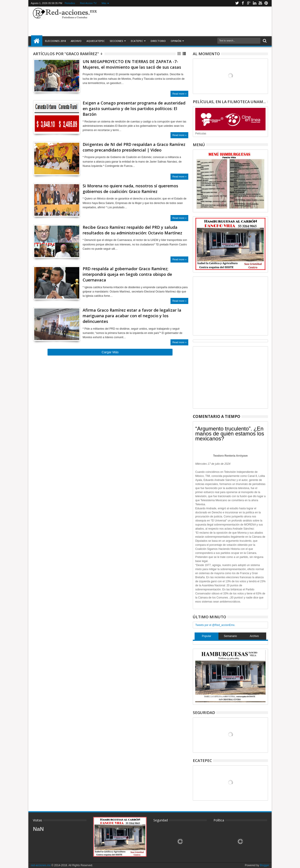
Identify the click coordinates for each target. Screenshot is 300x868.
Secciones (116, 41)
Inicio (37, 41)
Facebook (243, 3)
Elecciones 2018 (55, 41)
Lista (185, 54)
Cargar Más (110, 352)
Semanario (230, 636)
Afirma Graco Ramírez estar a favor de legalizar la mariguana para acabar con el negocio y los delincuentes (132, 316)
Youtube (260, 3)
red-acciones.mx (41, 865)
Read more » (179, 94)
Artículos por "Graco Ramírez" (66, 54)
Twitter (237, 3)
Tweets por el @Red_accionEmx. (215, 625)
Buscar (264, 41)
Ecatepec (137, 41)
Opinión (176, 41)
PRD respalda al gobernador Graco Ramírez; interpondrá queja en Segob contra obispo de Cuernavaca (127, 274)
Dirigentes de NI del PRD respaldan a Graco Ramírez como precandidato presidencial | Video (134, 147)
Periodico (70, 3)
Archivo (76, 41)
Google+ (249, 3)
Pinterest (266, 3)
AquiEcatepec (96, 41)
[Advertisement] (184, 21)
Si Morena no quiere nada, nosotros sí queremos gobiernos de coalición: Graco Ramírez (130, 189)
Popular (206, 636)
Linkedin (255, 3)
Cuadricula (179, 54)
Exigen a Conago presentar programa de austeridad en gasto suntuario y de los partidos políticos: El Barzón (134, 109)
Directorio (158, 41)
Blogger (265, 865)
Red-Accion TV (88, 3)
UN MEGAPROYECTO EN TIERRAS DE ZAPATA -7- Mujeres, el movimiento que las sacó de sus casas (132, 64)
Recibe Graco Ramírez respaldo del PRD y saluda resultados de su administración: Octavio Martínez (132, 230)
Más (104, 3)
